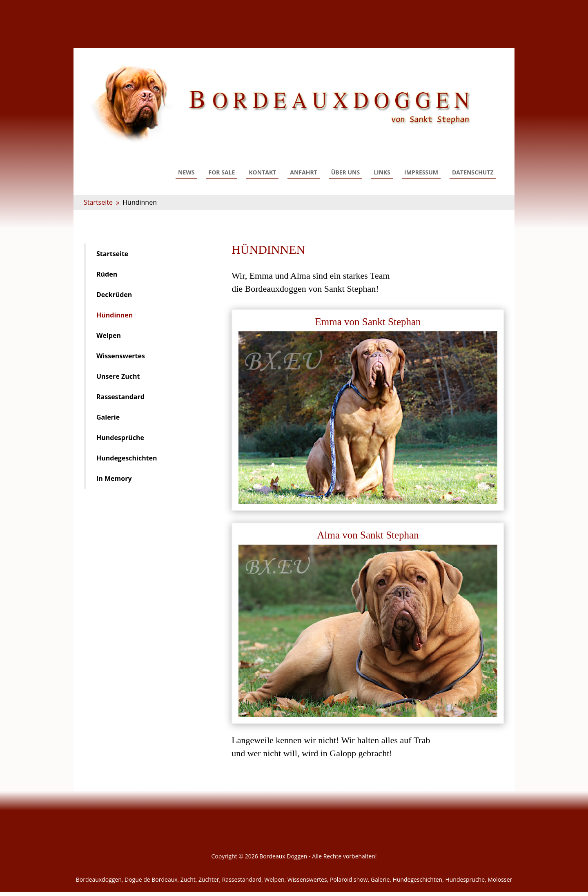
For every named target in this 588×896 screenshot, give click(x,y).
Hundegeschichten (127, 458)
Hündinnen (115, 315)
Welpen (109, 335)
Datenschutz (473, 172)
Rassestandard (120, 397)
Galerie (108, 417)
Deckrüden (114, 295)
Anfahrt (303, 172)
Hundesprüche (120, 438)
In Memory (114, 478)
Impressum (421, 172)
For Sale (222, 172)
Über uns (345, 172)
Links (382, 172)
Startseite (112, 254)
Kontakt (262, 172)
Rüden (107, 274)
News (186, 172)
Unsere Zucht (118, 376)
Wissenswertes (121, 356)
